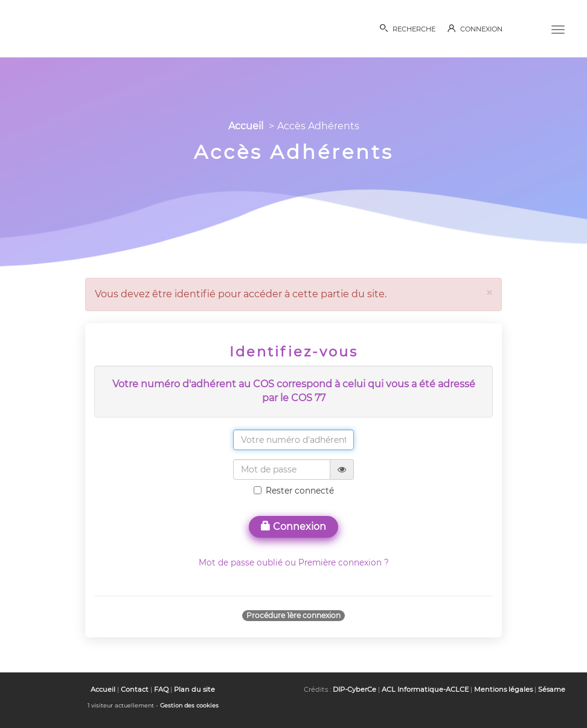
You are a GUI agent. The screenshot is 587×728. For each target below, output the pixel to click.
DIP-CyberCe (354, 689)
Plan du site (194, 689)
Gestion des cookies (189, 705)
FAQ (161, 689)
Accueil (246, 126)
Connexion (293, 527)
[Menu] (558, 28)
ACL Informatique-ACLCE (425, 689)
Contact (135, 689)
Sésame (552, 689)
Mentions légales (503, 689)
